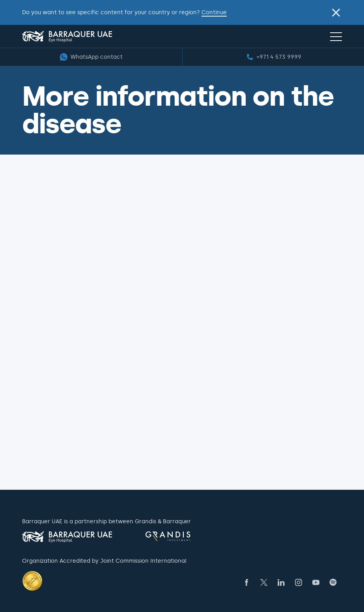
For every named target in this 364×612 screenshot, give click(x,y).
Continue (214, 13)
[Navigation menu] (336, 36)
